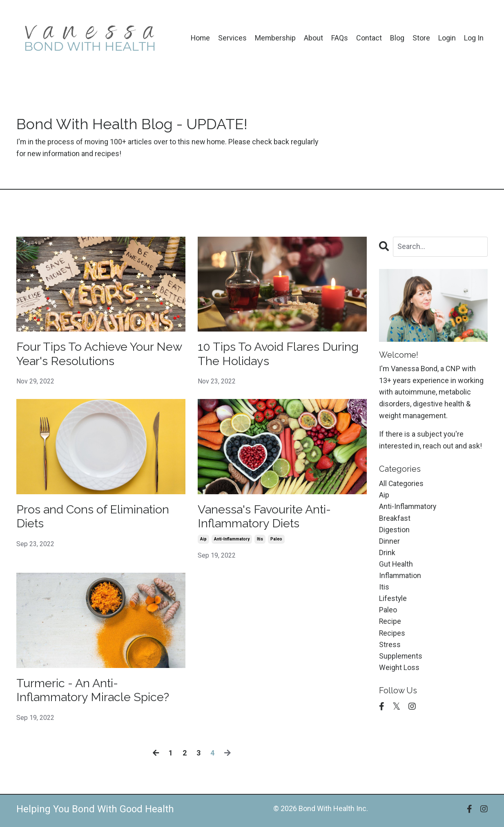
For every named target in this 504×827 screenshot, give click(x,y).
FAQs (340, 38)
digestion (394, 531)
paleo (276, 541)
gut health (396, 566)
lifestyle (393, 602)
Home (200, 38)
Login (447, 38)
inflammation (400, 578)
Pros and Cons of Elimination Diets (96, 518)
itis (260, 541)
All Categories (401, 484)
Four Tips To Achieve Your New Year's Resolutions (88, 355)
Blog (397, 38)
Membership (275, 38)
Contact (369, 38)
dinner (389, 543)
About (313, 38)
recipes (392, 637)
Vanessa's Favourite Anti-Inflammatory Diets (268, 518)
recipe (390, 625)
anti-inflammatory (232, 541)
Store (421, 38)
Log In (474, 38)
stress (390, 649)
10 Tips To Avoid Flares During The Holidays (281, 355)
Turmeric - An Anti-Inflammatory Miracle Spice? (96, 694)
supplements (401, 660)
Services (232, 38)
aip (203, 541)
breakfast (395, 519)
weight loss (399, 672)
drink (387, 555)
